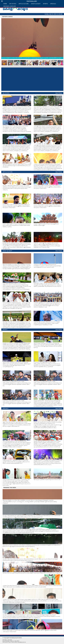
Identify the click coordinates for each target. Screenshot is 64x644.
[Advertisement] (32, 79)
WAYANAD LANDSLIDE (10, 6)
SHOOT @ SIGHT (36, 4)
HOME (5, 4)
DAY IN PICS (13, 4)
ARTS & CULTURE (24, 4)
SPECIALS (53, 4)
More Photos (59, 93)
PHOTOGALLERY (19, 1)
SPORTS (45, 4)
